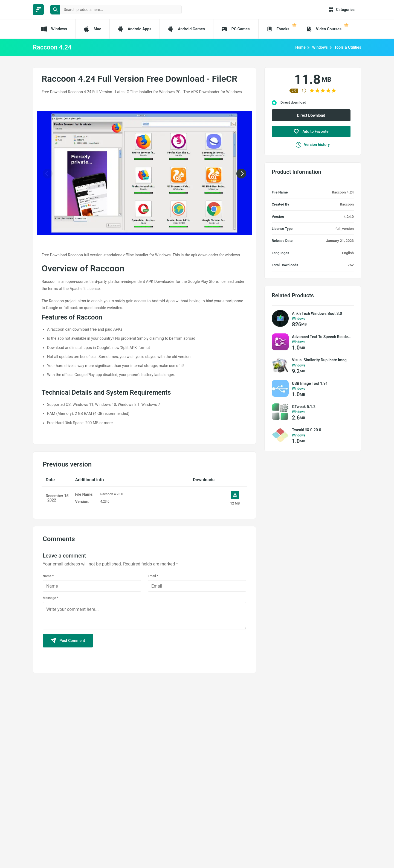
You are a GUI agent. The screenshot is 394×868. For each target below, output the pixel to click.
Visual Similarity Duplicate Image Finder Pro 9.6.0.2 (321, 360)
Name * (48, 576)
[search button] (55, 10)
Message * (50, 598)
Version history (313, 145)
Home (300, 47)
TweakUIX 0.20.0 (307, 430)
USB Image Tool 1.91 (310, 383)
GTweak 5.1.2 (304, 407)
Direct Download (311, 115)
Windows (320, 47)
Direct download (293, 102)
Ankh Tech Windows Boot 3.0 (317, 313)
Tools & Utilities (348, 47)
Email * (153, 576)
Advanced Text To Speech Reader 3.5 (321, 337)
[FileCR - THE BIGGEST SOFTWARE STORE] (38, 10)
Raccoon (347, 204)
